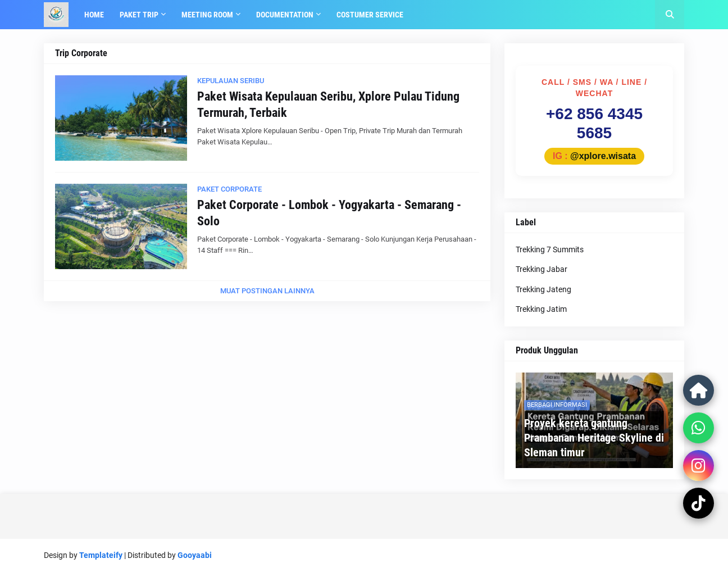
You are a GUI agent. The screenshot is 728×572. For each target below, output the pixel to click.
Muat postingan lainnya (267, 291)
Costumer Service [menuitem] (370, 15)
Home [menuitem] (94, 15)
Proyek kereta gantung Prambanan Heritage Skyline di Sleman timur (594, 438)
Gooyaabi (195, 555)
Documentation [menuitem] (285, 15)
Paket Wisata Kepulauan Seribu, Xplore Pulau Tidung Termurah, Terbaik (328, 105)
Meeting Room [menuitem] (207, 15)
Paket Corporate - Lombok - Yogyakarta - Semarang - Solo (329, 213)
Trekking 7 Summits (550, 249)
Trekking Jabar (542, 269)
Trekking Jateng (543, 289)
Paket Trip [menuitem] (139, 15)
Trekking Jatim (541, 309)
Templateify (101, 555)
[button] (670, 15)
